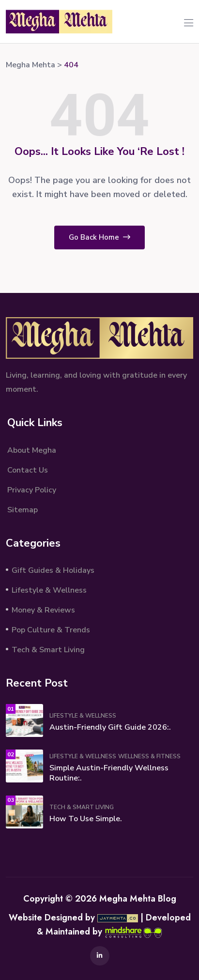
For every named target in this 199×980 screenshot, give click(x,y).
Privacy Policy (32, 490)
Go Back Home (99, 237)
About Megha (32, 450)
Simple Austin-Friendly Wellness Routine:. (109, 773)
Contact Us (28, 470)
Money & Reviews (43, 610)
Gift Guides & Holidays (53, 570)
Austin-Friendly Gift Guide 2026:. (110, 727)
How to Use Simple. (86, 819)
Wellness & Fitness (149, 756)
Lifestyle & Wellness (49, 590)
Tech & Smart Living (48, 650)
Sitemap (23, 510)
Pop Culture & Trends (51, 630)
